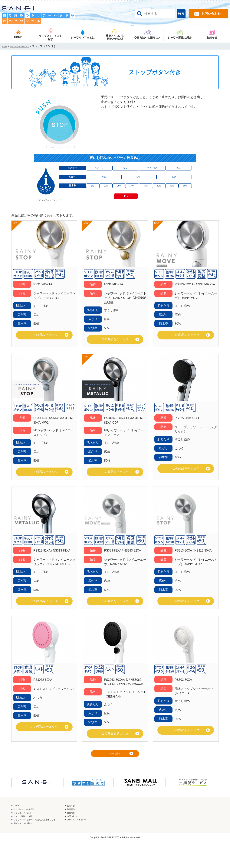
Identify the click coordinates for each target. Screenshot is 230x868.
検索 (181, 14)
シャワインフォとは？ (57, 210)
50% (185, 192)
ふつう (126, 169)
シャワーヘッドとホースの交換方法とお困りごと (48, 843)
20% (106, 192)
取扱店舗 (101, 826)
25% (119, 192)
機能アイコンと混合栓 (30, 848)
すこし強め (152, 169)
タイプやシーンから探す (32, 826)
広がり (72, 180)
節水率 (72, 192)
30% (132, 192)
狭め (104, 181)
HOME (20, 821)
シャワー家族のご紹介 (30, 837)
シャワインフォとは (29, 832)
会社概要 (101, 832)
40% (159, 192)
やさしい (99, 169)
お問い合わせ (104, 837)
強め (179, 169)
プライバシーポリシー (110, 843)
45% (172, 192)
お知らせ (101, 821)
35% (146, 192)
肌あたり (72, 169)
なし (93, 192)
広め (174, 181)
